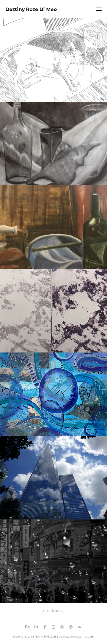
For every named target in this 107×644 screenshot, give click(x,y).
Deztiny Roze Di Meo (31, 9)
